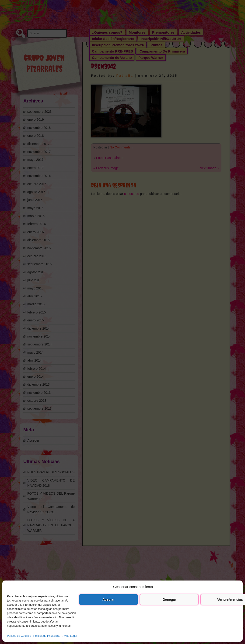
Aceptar (108, 599)
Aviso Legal (70, 636)
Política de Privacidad (47, 636)
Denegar (169, 599)
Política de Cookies (19, 636)
